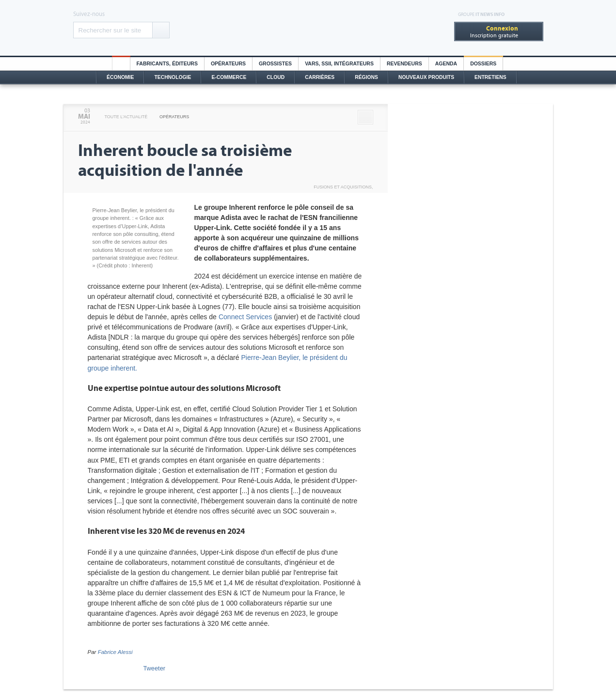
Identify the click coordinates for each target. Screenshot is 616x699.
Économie (120, 77)
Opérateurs (228, 64)
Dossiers (483, 64)
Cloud (276, 77)
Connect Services (245, 317)
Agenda (446, 64)
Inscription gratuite (494, 32)
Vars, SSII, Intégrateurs (339, 64)
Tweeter (155, 668)
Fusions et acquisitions (343, 187)
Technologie (173, 77)
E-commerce (229, 77)
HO (121, 64)
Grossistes (275, 64)
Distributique (308, 28)
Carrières (320, 77)
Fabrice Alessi (115, 652)
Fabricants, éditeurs (167, 64)
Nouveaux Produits (426, 77)
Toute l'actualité (126, 117)
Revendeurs (404, 64)
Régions (366, 77)
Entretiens (490, 77)
